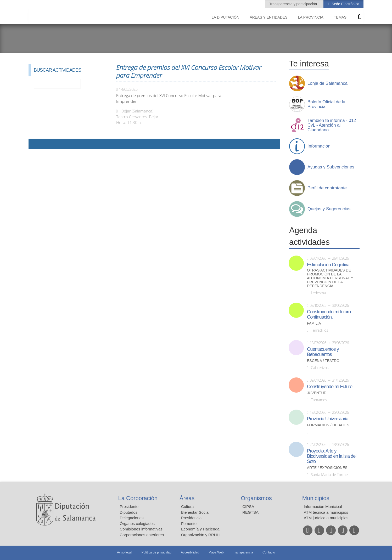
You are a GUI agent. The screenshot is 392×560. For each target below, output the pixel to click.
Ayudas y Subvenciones (331, 167)
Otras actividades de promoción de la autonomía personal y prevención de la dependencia (330, 278)
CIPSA (248, 507)
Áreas (187, 498)
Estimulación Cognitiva (328, 265)
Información (319, 146)
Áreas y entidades (268, 17)
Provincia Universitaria (328, 419)
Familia (314, 323)
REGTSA (250, 512)
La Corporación (138, 498)
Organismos (256, 498)
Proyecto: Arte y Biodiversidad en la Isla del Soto (332, 456)
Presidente (129, 507)
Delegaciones (132, 518)
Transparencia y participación (294, 4)
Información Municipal (323, 507)
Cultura (187, 507)
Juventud (317, 393)
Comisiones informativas (141, 529)
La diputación (226, 17)
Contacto (269, 552)
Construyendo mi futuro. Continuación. (329, 314)
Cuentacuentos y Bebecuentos (323, 352)
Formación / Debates (328, 425)
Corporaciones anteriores (142, 535)
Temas (340, 17)
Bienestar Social (195, 512)
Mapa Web (216, 552)
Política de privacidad (156, 552)
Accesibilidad (190, 552)
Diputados (129, 512)
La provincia (311, 17)
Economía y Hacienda (200, 529)
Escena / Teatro (323, 361)
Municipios (316, 498)
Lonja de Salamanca (327, 83)
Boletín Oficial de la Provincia (326, 104)
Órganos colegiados (137, 524)
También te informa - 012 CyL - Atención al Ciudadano (332, 125)
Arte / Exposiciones (327, 468)
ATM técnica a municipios (326, 512)
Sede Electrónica (345, 4)
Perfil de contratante (327, 188)
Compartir (35, 144)
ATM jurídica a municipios (326, 518)
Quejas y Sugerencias (329, 209)
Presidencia (191, 518)
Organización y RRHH (200, 535)
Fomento (189, 524)
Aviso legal (125, 552)
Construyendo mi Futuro (330, 387)
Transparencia (243, 552)
